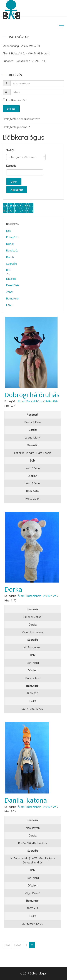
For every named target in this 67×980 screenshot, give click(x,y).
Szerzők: (12, 264)
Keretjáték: (13, 285)
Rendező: (12, 250)
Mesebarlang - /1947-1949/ (21, 46)
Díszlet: (11, 279)
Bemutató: (13, 298)
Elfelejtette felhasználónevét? (21, 119)
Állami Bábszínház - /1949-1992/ (26, 53)
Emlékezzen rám (15, 100)
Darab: (10, 257)
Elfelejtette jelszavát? (16, 127)
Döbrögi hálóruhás (32, 395)
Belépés (11, 109)
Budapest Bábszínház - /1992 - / (24, 61)
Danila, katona (26, 800)
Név (9, 230)
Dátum (10, 244)
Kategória (12, 237)
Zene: (10, 292)
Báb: (9, 270)
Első (8, 945)
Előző (18, 945)
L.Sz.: (9, 305)
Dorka (13, 589)
